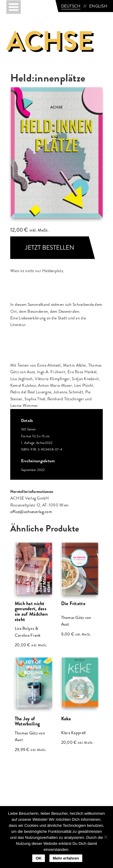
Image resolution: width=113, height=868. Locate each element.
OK (39, 858)
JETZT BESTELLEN (50, 248)
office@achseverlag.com (31, 512)
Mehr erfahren (66, 858)
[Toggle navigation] (14, 7)
